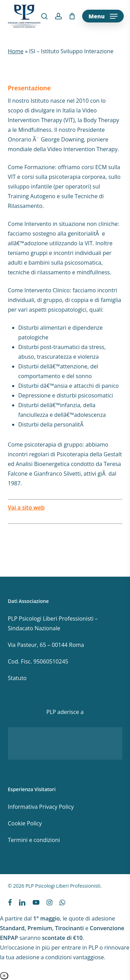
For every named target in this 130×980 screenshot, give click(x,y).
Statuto (17, 678)
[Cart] (72, 16)
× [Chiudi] (4, 976)
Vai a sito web (26, 507)
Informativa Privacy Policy (41, 807)
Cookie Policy (25, 823)
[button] (103, 16)
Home (16, 51)
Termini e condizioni (34, 840)
